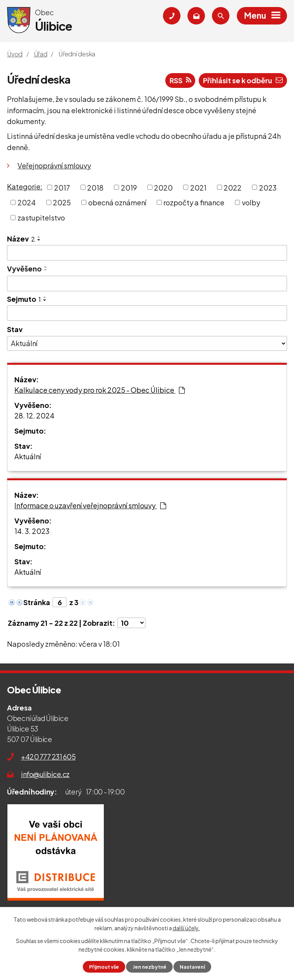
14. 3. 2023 (32, 531)
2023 (268, 187)
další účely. (186, 928)
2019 (129, 187)
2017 (62, 187)
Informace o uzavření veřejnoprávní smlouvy (90, 505)
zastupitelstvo (41, 218)
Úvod (15, 54)
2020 (163, 187)
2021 (198, 187)
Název (21, 239)
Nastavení (192, 967)
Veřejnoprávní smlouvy (54, 165)
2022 (233, 187)
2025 (62, 202)
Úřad (41, 54)
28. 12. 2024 (34, 416)
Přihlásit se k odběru (243, 80)
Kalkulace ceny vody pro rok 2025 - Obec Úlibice (100, 390)
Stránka (37, 602)
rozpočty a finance (194, 202)
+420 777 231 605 (48, 757)
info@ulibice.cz (45, 774)
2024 (27, 202)
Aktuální (28, 456)
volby (251, 202)
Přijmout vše (104, 967)
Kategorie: (25, 186)
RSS (180, 80)
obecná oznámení (117, 202)
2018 (95, 187)
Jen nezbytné (150, 967)
